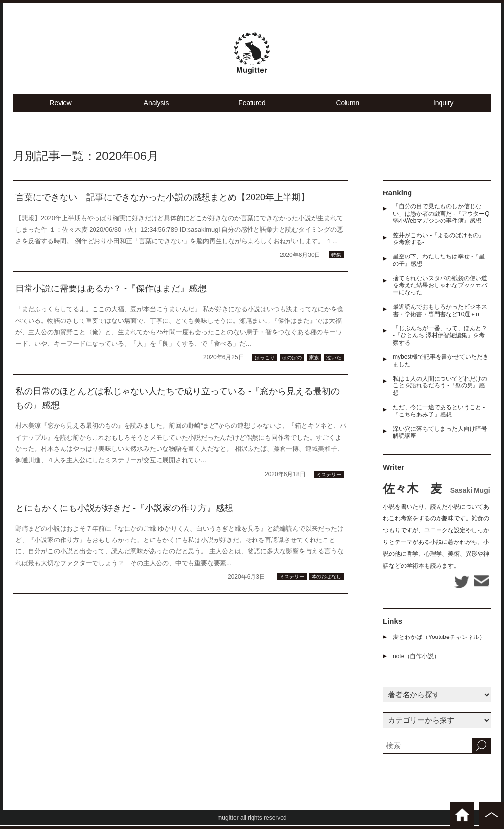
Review (61, 113)
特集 (336, 266)
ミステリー (329, 485)
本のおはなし (326, 588)
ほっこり (265, 368)
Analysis (157, 113)
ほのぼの (292, 368)
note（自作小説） (416, 660)
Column (348, 113)
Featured (252, 113)
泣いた (334, 368)
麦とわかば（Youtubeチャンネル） (439, 641)
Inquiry (443, 113)
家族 (314, 368)
